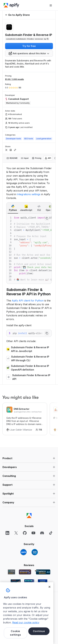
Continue (39, 631)
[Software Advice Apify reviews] (25, 572)
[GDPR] (24, 552)
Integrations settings (29, 194)
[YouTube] (33, 533)
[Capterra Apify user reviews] (43, 572)
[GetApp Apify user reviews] (11, 572)
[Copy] (27, 39)
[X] (16, 533)
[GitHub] (25, 533)
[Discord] (42, 533)
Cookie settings (15, 633)
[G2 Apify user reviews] (16, 582)
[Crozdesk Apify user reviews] (43, 582)
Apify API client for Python (28, 301)
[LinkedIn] (7, 533)
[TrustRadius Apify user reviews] (29, 582)
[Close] (49, 587)
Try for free (29, 46)
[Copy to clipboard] (47, 218)
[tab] (12, 158)
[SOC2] (35, 552)
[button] (29, 458)
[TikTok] (51, 533)
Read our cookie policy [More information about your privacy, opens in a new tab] (26, 622)
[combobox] (29, 53)
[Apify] (11, 5)
